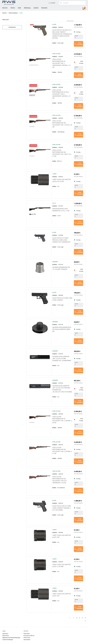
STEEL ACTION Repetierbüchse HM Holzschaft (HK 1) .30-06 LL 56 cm (62, 124)
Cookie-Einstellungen (8, 640)
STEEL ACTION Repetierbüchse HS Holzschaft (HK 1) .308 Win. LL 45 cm (62, 420)
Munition (5, 8)
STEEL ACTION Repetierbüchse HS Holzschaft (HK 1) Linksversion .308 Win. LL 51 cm (61, 63)
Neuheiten (44, 8)
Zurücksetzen (12, 27)
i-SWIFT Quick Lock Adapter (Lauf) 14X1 (61, 536)
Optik (19, 8)
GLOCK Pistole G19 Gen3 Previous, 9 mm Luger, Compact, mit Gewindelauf (61, 240)
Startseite (4, 13)
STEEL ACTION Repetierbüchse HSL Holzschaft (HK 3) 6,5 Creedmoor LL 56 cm (59, 480)
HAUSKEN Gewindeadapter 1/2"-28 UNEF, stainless (61, 268)
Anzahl (76, 36)
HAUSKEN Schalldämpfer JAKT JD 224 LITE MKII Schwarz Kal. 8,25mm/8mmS (62, 359)
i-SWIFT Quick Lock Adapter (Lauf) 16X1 (61, 595)
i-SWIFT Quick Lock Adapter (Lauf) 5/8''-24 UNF (61, 180)
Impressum (5, 634)
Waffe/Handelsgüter (13, 13)
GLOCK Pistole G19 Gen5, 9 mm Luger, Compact (62, 299)
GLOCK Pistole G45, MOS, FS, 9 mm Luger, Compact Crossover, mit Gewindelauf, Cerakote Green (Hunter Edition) (62, 34)
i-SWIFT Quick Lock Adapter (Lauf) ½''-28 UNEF (61, 566)
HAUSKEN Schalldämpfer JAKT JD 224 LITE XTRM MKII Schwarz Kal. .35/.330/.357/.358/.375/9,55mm (62, 389)
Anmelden (53, 3)
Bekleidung (27, 8)
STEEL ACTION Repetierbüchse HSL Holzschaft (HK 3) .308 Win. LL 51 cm (62, 450)
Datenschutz (6, 636)
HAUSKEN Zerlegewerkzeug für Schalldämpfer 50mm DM (62, 329)
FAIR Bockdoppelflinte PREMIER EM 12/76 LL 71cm (61, 210)
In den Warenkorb (80, 44)
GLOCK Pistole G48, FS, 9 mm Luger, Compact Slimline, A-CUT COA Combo (62, 508)
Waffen (13, 8)
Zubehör (36, 8)
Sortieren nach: (70, 21)
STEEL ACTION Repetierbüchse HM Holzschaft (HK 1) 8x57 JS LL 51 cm (62, 153)
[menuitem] (5, 8)
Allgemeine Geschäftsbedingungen (11, 638)
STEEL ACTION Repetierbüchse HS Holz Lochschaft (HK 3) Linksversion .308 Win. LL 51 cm (61, 94)
